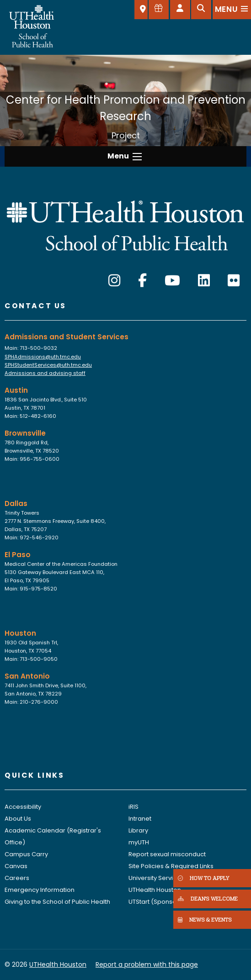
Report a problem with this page (147, 964)
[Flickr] (234, 281)
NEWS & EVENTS (205, 919)
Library (138, 830)
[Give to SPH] (159, 10)
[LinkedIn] (204, 281)
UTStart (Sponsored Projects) (172, 902)
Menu (118, 156)
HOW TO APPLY (203, 878)
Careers (17, 878)
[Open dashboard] (180, 10)
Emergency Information (40, 890)
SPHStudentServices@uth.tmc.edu (48, 365)
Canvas (16, 866)
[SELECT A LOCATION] (141, 10)
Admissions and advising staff (45, 373)
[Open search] (201, 10)
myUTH (139, 842)
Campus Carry (26, 854)
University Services (156, 878)
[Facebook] (142, 281)
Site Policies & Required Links (171, 866)
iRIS (134, 807)
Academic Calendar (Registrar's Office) (53, 836)
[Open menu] (232, 10)
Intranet (140, 819)
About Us (18, 819)
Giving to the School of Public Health (57, 902)
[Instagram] (114, 281)
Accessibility (23, 807)
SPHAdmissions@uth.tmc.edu (43, 357)
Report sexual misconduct (167, 854)
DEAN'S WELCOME (208, 898)
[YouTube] (172, 281)
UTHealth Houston (155, 890)
